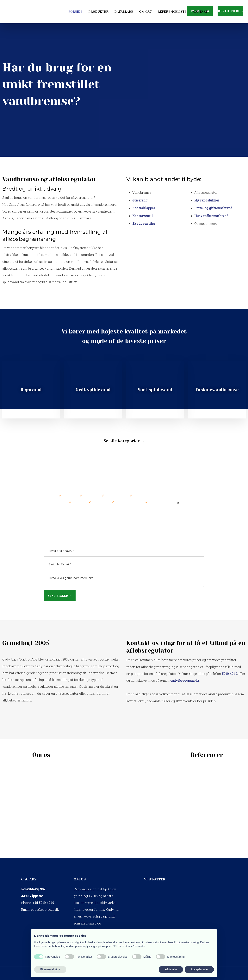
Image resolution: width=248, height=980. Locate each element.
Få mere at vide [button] (50, 969)
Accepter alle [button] (199, 969)
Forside (75, 12)
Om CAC (145, 12)
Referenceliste (172, 12)
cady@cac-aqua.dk (45, 909)
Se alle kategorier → (124, 441)
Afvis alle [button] (171, 969)
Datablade (124, 12)
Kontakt (200, 12)
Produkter (98, 12)
